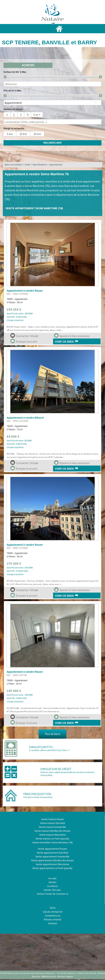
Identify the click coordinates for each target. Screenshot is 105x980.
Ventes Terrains (52, 890)
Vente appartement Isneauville (52, 856)
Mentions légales (65, 976)
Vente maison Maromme (52, 835)
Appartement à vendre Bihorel (25, 418)
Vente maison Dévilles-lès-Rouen (52, 831)
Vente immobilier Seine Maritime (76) (52, 842)
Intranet (53, 923)
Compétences (53, 916)
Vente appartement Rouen (52, 849)
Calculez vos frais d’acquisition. (38, 797)
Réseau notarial (53, 919)
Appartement (56, 165)
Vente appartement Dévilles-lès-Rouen (52, 860)
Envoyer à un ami (24, 341)
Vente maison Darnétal (52, 823)
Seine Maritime (40, 165)
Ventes (52, 882)
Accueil (52, 878)
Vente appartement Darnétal (52, 853)
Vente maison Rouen (52, 819)
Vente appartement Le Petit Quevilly (52, 868)
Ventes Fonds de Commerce (52, 894)
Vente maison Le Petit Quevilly (52, 839)
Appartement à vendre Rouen (25, 291)
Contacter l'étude (24, 335)
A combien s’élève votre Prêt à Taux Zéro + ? (49, 750)
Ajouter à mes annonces (72, 335)
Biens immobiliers (13, 165)
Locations (52, 886)
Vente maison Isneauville (52, 827)
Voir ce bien (64, 342)
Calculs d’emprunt (53, 912)
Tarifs (53, 908)
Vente (27, 165)
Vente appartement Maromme (52, 864)
